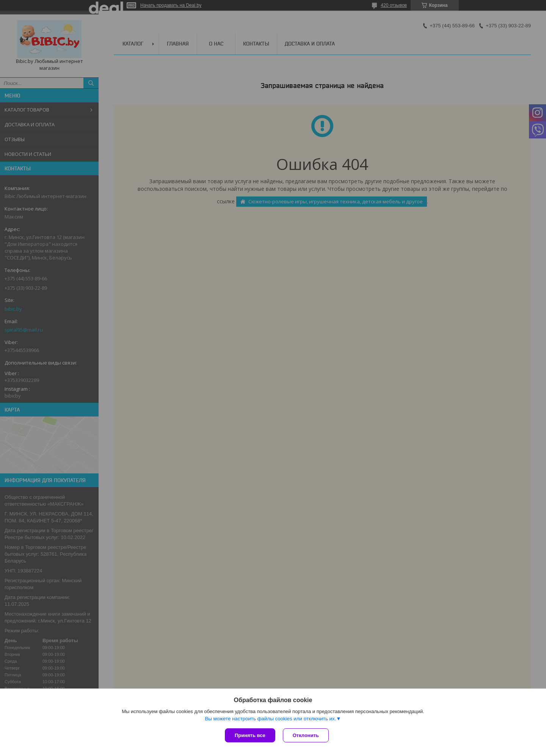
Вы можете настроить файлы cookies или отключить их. (270, 719)
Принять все (250, 735)
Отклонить (306, 735)
